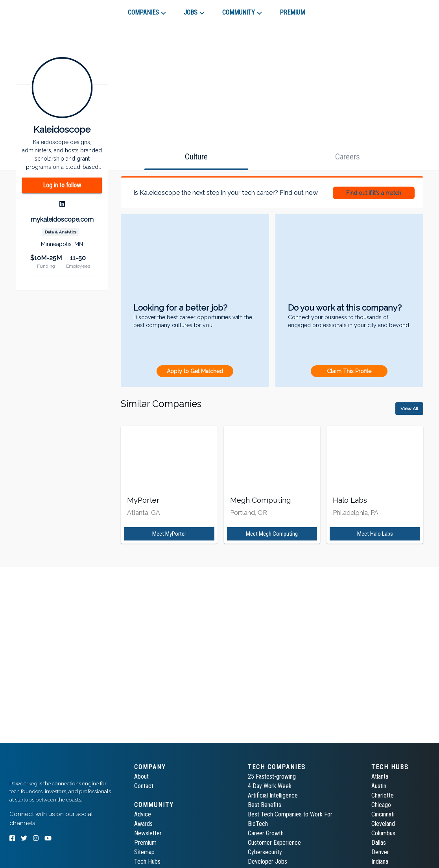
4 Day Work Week (270, 786)
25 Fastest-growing (272, 776)
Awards (143, 824)
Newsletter (148, 833)
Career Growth (266, 833)
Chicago (381, 805)
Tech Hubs (147, 862)
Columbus (383, 833)
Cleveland (383, 824)
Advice (143, 814)
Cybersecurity (265, 852)
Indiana (380, 862)
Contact (144, 786)
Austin (379, 786)
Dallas (379, 843)
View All (409, 409)
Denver (380, 852)
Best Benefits (265, 805)
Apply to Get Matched (195, 371)
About (141, 776)
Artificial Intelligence (273, 795)
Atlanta (380, 776)
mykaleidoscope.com (62, 219)
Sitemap (144, 852)
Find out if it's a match (374, 193)
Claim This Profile (349, 371)
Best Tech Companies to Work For (290, 814)
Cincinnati (383, 814)
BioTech (258, 824)
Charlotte (383, 795)
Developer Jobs (267, 862)
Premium (145, 843)
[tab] (38, 9)
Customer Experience (274, 843)
